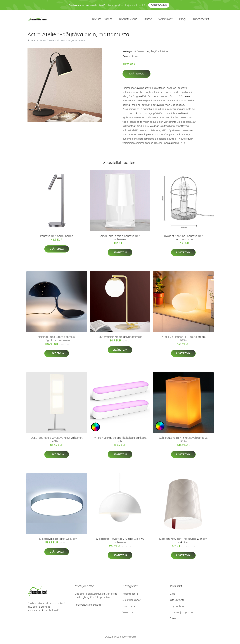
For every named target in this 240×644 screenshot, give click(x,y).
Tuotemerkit (201, 20)
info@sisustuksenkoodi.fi (89, 606)
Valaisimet (165, 20)
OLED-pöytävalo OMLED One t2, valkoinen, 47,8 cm (57, 441)
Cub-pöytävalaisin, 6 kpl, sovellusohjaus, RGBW (183, 441)
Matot (148, 20)
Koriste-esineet (102, 20)
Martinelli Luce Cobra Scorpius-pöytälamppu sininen (57, 340)
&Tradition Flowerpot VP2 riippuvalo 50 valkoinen (120, 542)
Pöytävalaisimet (160, 53)
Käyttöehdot (177, 608)
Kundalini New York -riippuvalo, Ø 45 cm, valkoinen (183, 542)
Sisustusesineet (131, 602)
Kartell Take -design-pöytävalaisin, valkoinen (120, 239)
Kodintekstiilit (128, 20)
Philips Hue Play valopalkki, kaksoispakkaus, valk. (120, 441)
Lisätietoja (136, 75)
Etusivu (31, 42)
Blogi (183, 20)
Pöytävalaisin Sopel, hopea (57, 238)
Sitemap (175, 620)
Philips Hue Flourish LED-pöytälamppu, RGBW (183, 340)
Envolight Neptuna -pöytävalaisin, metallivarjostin (183, 239)
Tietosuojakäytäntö (181, 614)
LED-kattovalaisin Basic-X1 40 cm (57, 540)
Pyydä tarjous (159, 5)
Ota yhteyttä (177, 602)
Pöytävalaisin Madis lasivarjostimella (120, 338)
